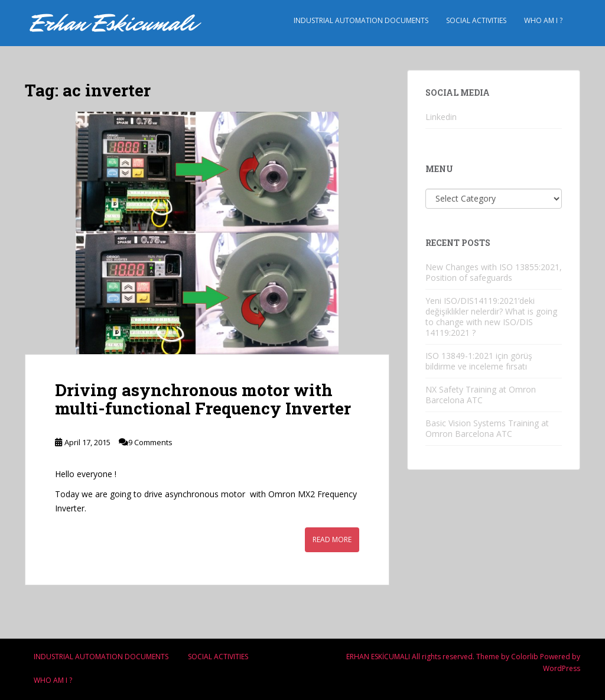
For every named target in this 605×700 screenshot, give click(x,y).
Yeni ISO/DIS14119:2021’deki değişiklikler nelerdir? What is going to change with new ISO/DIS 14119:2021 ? (491, 317)
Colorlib (525, 657)
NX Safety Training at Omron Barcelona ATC (481, 395)
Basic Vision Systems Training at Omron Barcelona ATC (487, 428)
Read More (332, 539)
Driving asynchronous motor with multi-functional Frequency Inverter (203, 399)
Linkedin (441, 117)
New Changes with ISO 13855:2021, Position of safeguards (494, 272)
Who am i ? (543, 20)
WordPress (562, 668)
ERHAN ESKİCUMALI (378, 657)
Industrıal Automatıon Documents (361, 20)
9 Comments (150, 442)
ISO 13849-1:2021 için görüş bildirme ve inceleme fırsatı (479, 361)
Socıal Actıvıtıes (476, 20)
